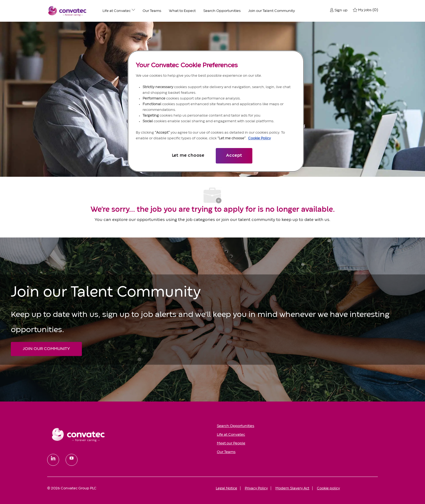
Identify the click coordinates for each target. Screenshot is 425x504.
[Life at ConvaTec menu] (133, 11)
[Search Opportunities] (222, 11)
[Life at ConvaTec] (117, 11)
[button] (339, 10)
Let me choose (188, 156)
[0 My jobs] (365, 10)
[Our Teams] (152, 11)
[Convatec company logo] (67, 11)
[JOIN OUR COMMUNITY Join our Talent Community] (46, 349)
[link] (128, 435)
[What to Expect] (182, 11)
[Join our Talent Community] (272, 11)
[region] (216, 111)
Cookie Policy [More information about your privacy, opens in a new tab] (259, 138)
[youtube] (72, 460)
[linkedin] (53, 460)
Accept (234, 156)
